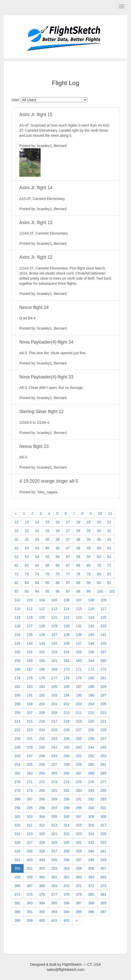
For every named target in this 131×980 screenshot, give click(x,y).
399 (30, 920)
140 (91, 635)
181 (103, 678)
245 (103, 747)
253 (103, 756)
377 (54, 894)
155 (79, 652)
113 (54, 609)
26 (58, 531)
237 (103, 739)
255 (30, 765)
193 (54, 695)
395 (79, 912)
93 (27, 591)
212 (91, 713)
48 (78, 548)
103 (30, 600)
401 (54, 920)
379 (79, 894)
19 (89, 522)
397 (103, 912)
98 (78, 591)
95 (47, 591)
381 (103, 894)
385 (54, 903)
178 (66, 678)
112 (42, 609)
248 (42, 756)
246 (17, 756)
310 (17, 825)
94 (37, 591)
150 (17, 652)
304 (42, 816)
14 (37, 522)
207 (30, 713)
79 (89, 574)
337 (54, 851)
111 (30, 609)
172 (91, 669)
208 (42, 713)
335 (30, 851)
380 (91, 894)
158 (17, 661)
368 (42, 886)
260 (91, 765)
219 (79, 721)
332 (91, 842)
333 (103, 842)
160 (42, 661)
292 (91, 799)
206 (17, 713)
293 (103, 799)
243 (79, 747)
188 (91, 687)
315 (79, 825)
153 (54, 652)
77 (68, 574)
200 (42, 704)
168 (42, 669)
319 (30, 834)
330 (66, 842)
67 (68, 565)
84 (37, 583)
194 (66, 695)
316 (91, 825)
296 (42, 808)
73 (27, 574)
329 (54, 842)
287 (30, 799)
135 (30, 635)
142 (17, 643)
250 (66, 756)
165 (103, 661)
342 (17, 860)
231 (30, 739)
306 (66, 816)
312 (42, 825)
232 (42, 739)
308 (91, 816)
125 (103, 617)
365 (103, 877)
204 (91, 704)
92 (17, 591)
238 (17, 747)
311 (30, 825)
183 (30, 687)
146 (66, 643)
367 (30, 886)
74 (37, 574)
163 (79, 661)
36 (58, 539)
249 (54, 756)
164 (91, 661)
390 (17, 912)
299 (79, 808)
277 (103, 782)
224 (42, 730)
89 (89, 583)
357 (103, 868)
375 (30, 894)
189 (103, 687)
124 (91, 617)
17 (68, 522)
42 (17, 548)
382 (17, 903)
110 (17, 609)
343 (30, 860)
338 (66, 851)
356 (91, 868)
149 (103, 643)
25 (47, 531)
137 (54, 635)
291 (79, 799)
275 (79, 782)
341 (103, 851)
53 (27, 557)
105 (54, 600)
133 (103, 626)
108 (91, 600)
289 (54, 799)
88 (78, 583)
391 (30, 912)
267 (79, 773)
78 (78, 574)
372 (91, 886)
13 (27, 522)
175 (30, 678)
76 (58, 574)
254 (17, 765)
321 (54, 834)
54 (37, 557)
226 (66, 730)
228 (91, 730)
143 (30, 643)
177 (54, 678)
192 (42, 695)
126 (17, 626)
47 (68, 548)
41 (109, 539)
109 (103, 600)
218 (66, 721)
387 (79, 903)
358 (17, 877)
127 (30, 626)
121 (54, 617)
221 (103, 721)
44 (37, 548)
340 (91, 851)
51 (109, 548)
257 (54, 765)
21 (109, 522)
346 (66, 860)
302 (17, 816)
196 (91, 695)
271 (30, 782)
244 (91, 747)
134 (17, 635)
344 (42, 860)
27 (68, 531)
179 (79, 678)
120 (42, 617)
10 (100, 513)
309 (103, 816)
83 (27, 583)
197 (103, 695)
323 (79, 834)
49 (89, 548)
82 (17, 583)
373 (103, 886)
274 (66, 782)
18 (78, 522)
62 (17, 565)
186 (66, 687)
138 (66, 635)
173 (103, 669)
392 (42, 912)
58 (78, 557)
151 (30, 652)
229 (103, 730)
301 (103, 808)
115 (79, 609)
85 (47, 583)
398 (17, 920)
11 (110, 513)
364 (91, 877)
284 (91, 791)
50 (99, 548)
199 (30, 704)
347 (79, 860)
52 (17, 557)
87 (68, 583)
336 (42, 851)
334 (17, 851)
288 (42, 799)
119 (30, 617)
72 (17, 574)
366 (17, 886)
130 (66, 626)
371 (79, 886)
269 (103, 773)
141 (103, 635)
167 (30, 669)
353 (54, 868)
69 (89, 565)
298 (66, 808)
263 (30, 773)
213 (103, 713)
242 (66, 747)
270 (17, 782)
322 (66, 834)
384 (42, 903)
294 (17, 808)
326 (17, 842)
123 (79, 617)
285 (103, 791)
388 (91, 903)
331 (79, 842)
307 (79, 816)
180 (91, 678)
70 (99, 565)
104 (42, 600)
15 (47, 522)
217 (54, 721)
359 (30, 877)
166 (17, 669)
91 (109, 583)
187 (79, 687)
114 (66, 609)
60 (99, 557)
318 (17, 834)
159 (30, 661)
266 (66, 773)
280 (42, 791)
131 (79, 626)
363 (79, 877)
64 (37, 565)
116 (91, 609)
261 (103, 765)
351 (30, 868)
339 (79, 851)
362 (66, 877)
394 (66, 912)
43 (27, 548)
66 (58, 565)
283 (79, 791)
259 (79, 765)
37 (68, 539)
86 (58, 583)
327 (30, 842)
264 (42, 773)
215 (30, 721)
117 (103, 609)
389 (103, 903)
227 (79, 730)
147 (79, 643)
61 (109, 557)
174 (17, 678)
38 (78, 539)
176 (42, 678)
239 (30, 747)
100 (100, 591)
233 (54, 739)
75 (47, 574)
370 (66, 886)
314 (66, 825)
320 (42, 834)
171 (79, 669)
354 (66, 868)
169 (54, 669)
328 (42, 842)
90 (99, 583)
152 (42, 652)
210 (66, 713)
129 (54, 626)
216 (42, 721)
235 (79, 739)
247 (30, 756)
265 (54, 773)
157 (103, 652)
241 (54, 747)
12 (17, 522)
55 (47, 557)
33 (27, 539)
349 (103, 860)
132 (91, 626)
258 (66, 765)
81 (109, 574)
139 (79, 635)
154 (66, 652)
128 (42, 626)
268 (91, 773)
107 (79, 600)
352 (42, 868)
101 (112, 591)
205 (103, 704)
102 (17, 600)
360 (42, 877)
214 (17, 721)
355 (79, 868)
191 (30, 695)
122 (66, 617)
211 (79, 713)
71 (109, 565)
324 (91, 834)
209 (54, 713)
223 (30, 730)
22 (17, 531)
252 (91, 756)
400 (42, 920)
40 (99, 539)
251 (79, 756)
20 (99, 522)
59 (89, 557)
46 (58, 548)
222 (17, 730)
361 (54, 877)
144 (42, 643)
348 (91, 860)
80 (99, 574)
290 (66, 799)
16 (58, 522)
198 (17, 704)
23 (27, 531)
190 (17, 695)
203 (79, 704)
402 (66, 920)
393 (54, 912)
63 (27, 565)
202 (66, 704)
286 (17, 799)
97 (68, 591)
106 (66, 600)
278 (17, 791)
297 (54, 808)
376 (42, 894)
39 (89, 539)
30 (99, 531)
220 (91, 721)
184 (42, 687)
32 (17, 539)
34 (37, 539)
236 (91, 739)
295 (30, 808)
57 (68, 557)
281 (54, 791)
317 (103, 825)
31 (109, 531)
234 (66, 739)
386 (66, 903)
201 (54, 704)
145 (54, 643)
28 (78, 531)
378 (66, 894)
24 (37, 531)
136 (42, 635)
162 (66, 661)
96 (58, 591)
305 (54, 816)
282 (66, 791)
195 (79, 695)
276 (91, 782)
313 (54, 825)
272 (42, 782)
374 (17, 894)
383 (30, 903)
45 (47, 548)
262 (17, 773)
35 (47, 539)
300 (91, 808)
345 (54, 860)
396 (91, 912)
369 (54, 886)
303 (30, 816)
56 (58, 557)
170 (66, 669)
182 (17, 687)
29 (89, 531)
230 (17, 739)
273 (54, 782)
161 (54, 661)
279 (30, 791)
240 (42, 747)
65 (47, 565)
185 (54, 687)
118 (17, 617)
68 (78, 565)
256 (42, 765)
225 (54, 730)
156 (91, 652)
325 (103, 834)
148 (91, 643)
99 (89, 591)
